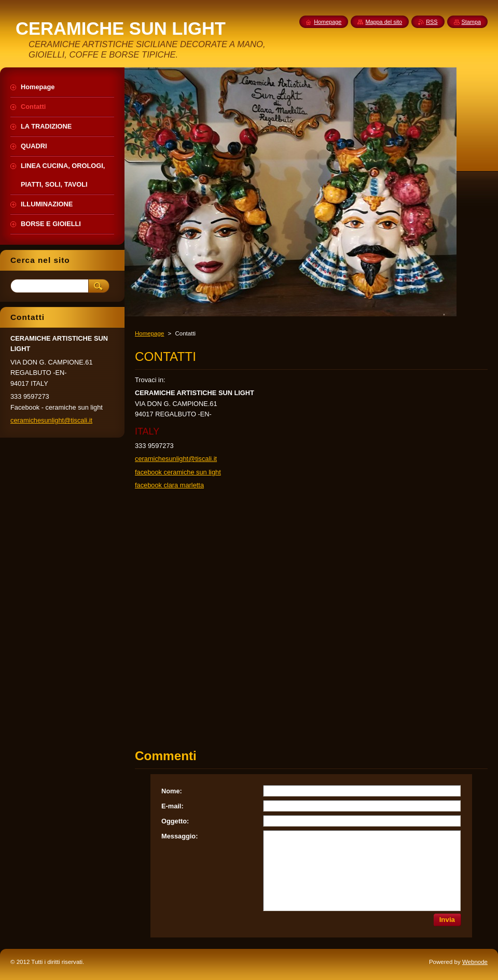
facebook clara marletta (169, 485)
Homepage (149, 333)
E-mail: (172, 806)
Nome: (172, 791)
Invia (447, 920)
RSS (432, 22)
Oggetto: (175, 821)
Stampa (471, 22)
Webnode (475, 962)
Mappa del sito (384, 22)
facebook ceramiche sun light (178, 472)
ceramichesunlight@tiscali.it (176, 459)
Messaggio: (179, 836)
